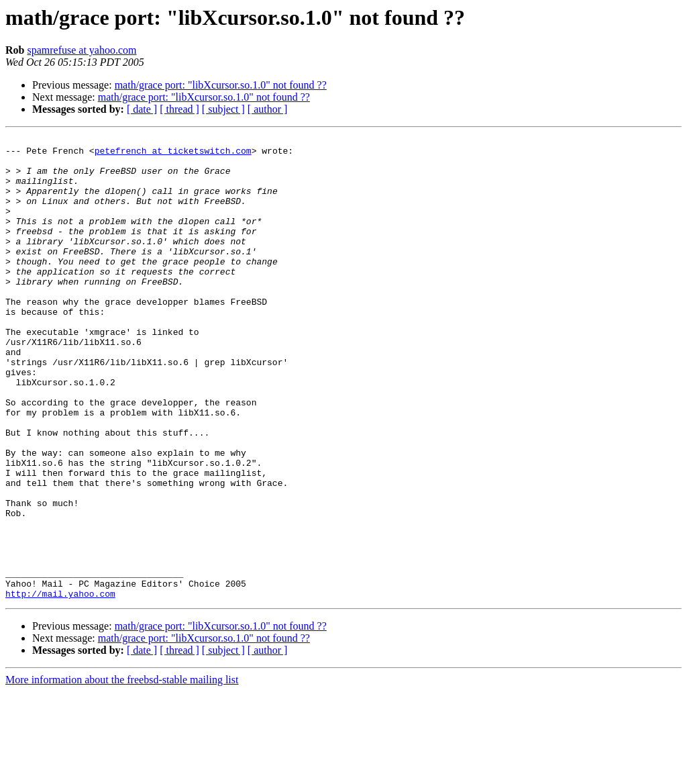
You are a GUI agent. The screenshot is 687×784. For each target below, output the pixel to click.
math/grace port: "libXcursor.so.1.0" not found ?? (221, 85)
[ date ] (142, 109)
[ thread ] (179, 109)
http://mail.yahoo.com (60, 686)
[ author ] (268, 109)
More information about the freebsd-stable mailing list (122, 772)
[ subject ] (223, 109)
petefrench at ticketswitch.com (173, 154)
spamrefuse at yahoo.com (82, 50)
